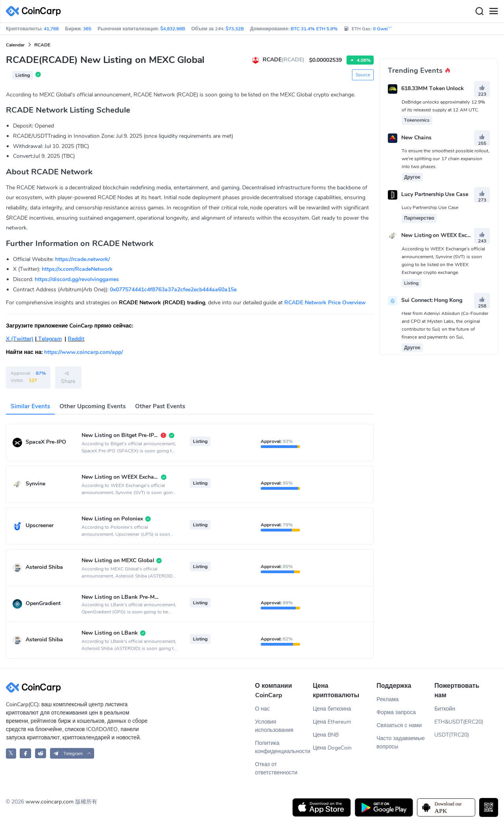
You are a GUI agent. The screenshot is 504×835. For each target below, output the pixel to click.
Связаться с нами (399, 725)
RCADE (42, 45)
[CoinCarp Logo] (35, 11)
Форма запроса (396, 712)
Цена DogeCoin (332, 748)
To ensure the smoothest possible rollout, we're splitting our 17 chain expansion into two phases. (446, 159)
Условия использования (274, 726)
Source (363, 75)
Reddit (76, 339)
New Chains (416, 138)
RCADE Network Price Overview (325, 303)
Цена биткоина (332, 709)
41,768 (51, 29)
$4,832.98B (173, 29)
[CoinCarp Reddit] (41, 753)
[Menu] (493, 11)
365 (87, 29)
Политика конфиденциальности (283, 747)
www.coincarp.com (50, 802)
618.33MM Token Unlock (433, 89)
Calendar (15, 45)
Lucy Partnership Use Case (435, 194)
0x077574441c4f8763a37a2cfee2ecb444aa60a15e (173, 290)
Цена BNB (326, 735)
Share (68, 378)
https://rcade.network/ (82, 259)
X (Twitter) (20, 339)
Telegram (49, 339)
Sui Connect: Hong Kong (432, 300)
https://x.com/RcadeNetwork (77, 269)
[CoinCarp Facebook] (25, 753)
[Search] (479, 11)
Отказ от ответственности (276, 768)
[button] (72, 753)
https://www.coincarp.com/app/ (83, 352)
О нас (262, 709)
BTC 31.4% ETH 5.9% (314, 29)
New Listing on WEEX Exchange (442, 236)
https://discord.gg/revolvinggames (77, 279)
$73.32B (235, 29)
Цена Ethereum (332, 722)
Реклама (387, 699)
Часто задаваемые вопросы (401, 742)
